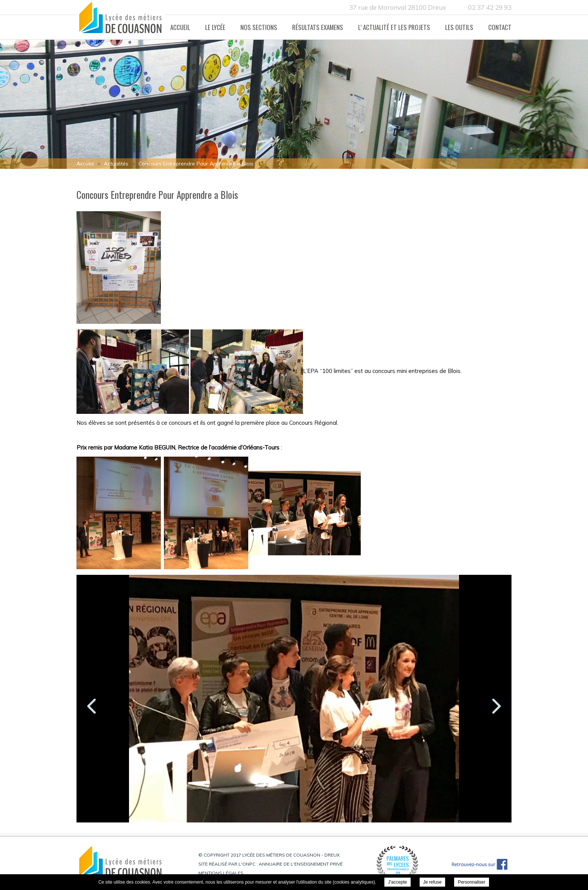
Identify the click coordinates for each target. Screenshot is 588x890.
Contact (500, 27)
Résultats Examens (318, 27)
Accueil (180, 27)
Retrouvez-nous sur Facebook (480, 864)
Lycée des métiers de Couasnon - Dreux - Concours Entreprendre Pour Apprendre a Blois (121, 20)
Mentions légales (221, 873)
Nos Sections (259, 27)
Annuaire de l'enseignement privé (301, 864)
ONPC (249, 864)
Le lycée (215, 27)
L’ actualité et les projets (394, 27)
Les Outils (459, 27)
